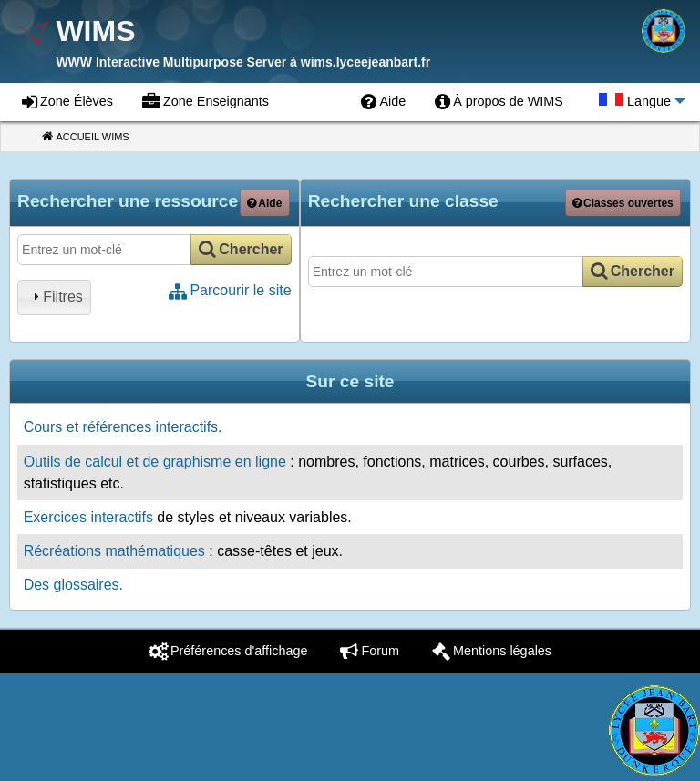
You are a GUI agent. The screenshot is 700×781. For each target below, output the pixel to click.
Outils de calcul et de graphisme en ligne (155, 462)
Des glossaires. (73, 585)
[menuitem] (383, 102)
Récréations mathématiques (114, 551)
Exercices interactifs (88, 517)
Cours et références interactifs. (123, 427)
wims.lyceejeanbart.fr (365, 62)
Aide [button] (270, 203)
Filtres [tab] (56, 297)
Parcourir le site (240, 290)
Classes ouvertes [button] (628, 203)
